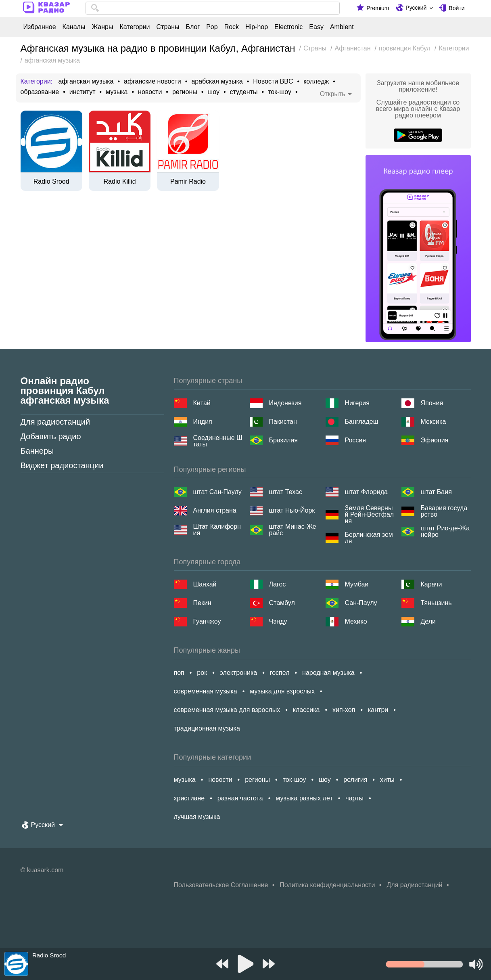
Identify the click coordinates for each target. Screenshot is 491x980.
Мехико (356, 621)
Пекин (202, 603)
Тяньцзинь (436, 603)
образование (40, 92)
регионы (185, 92)
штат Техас (286, 492)
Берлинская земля (369, 538)
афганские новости (153, 82)
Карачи (431, 584)
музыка (117, 92)
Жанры (102, 27)
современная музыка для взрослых (227, 710)
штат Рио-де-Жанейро (445, 532)
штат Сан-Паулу (217, 492)
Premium (378, 8)
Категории (135, 27)
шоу (213, 92)
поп (179, 673)
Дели (428, 621)
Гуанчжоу (207, 621)
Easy (316, 27)
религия (355, 780)
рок (202, 673)
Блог (193, 27)
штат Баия (436, 492)
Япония (432, 403)
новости (150, 92)
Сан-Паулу (361, 603)
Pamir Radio (188, 182)
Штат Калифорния (217, 530)
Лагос (278, 584)
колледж (316, 82)
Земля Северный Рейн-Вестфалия (370, 515)
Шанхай (205, 584)
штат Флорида (366, 492)
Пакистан (283, 422)
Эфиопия (435, 440)
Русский (416, 8)
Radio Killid (120, 182)
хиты (387, 780)
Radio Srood (51, 182)
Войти (457, 8)
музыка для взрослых (282, 691)
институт (83, 92)
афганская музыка (86, 82)
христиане (189, 798)
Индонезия (285, 403)
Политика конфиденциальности (327, 885)
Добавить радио (51, 436)
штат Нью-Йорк (292, 510)
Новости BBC (273, 82)
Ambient (342, 27)
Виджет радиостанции (62, 465)
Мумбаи (357, 584)
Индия (203, 422)
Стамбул (282, 603)
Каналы (74, 27)
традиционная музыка (207, 728)
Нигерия (357, 403)
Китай (202, 403)
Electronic (288, 27)
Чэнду (278, 621)
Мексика (434, 422)
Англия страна (215, 510)
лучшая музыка (197, 817)
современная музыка (206, 691)
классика (306, 710)
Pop (212, 27)
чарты (354, 798)
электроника (238, 673)
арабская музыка (217, 82)
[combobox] (213, 8)
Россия (355, 440)
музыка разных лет (304, 798)
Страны (168, 27)
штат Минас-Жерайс (293, 530)
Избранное (40, 27)
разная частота (240, 798)
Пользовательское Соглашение (221, 885)
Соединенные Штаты (218, 441)
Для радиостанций (55, 422)
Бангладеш (362, 422)
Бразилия (283, 440)
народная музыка (328, 673)
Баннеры (37, 451)
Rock (232, 27)
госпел (280, 673)
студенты (244, 92)
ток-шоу (280, 92)
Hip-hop (257, 27)
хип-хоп (344, 710)
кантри (378, 710)
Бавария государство (444, 511)
